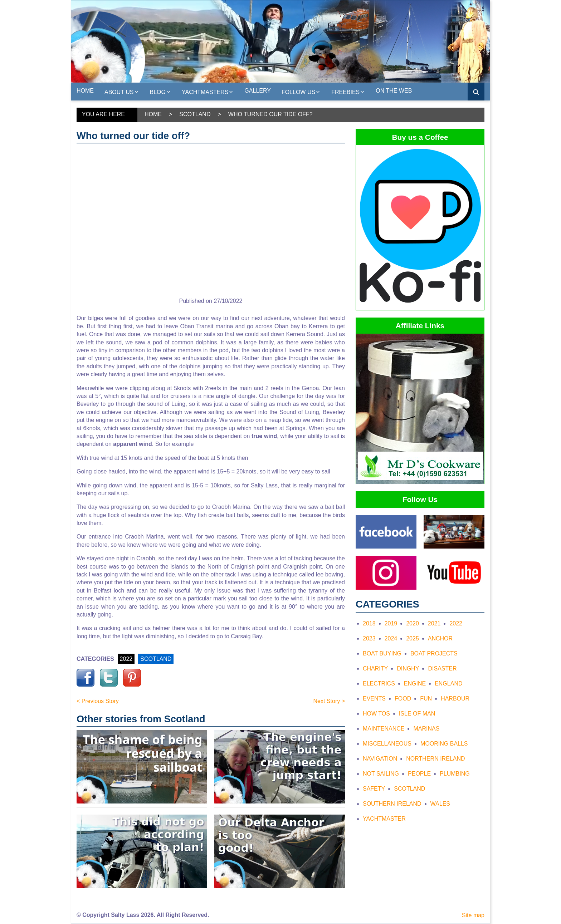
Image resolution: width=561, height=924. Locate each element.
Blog (160, 91)
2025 (413, 638)
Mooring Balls (444, 744)
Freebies (348, 91)
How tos (376, 714)
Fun (426, 699)
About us (122, 91)
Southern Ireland (392, 804)
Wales (440, 804)
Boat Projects (434, 653)
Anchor (440, 638)
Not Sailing (381, 774)
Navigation (380, 759)
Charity (375, 669)
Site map (473, 915)
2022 (126, 659)
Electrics (379, 684)
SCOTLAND (156, 659)
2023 (369, 638)
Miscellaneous (387, 744)
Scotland (195, 114)
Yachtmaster (384, 819)
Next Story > (329, 701)
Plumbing (455, 774)
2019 (391, 623)
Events (374, 699)
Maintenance (384, 729)
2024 (391, 638)
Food (403, 699)
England (448, 684)
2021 (434, 623)
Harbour (455, 699)
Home (85, 91)
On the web (394, 91)
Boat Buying (382, 653)
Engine (415, 684)
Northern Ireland (435, 759)
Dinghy (408, 669)
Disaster (442, 669)
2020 (413, 623)
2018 (369, 623)
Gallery (258, 91)
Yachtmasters (208, 91)
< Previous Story (98, 701)
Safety (374, 789)
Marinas (426, 729)
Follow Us (301, 91)
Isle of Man (417, 714)
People (419, 774)
